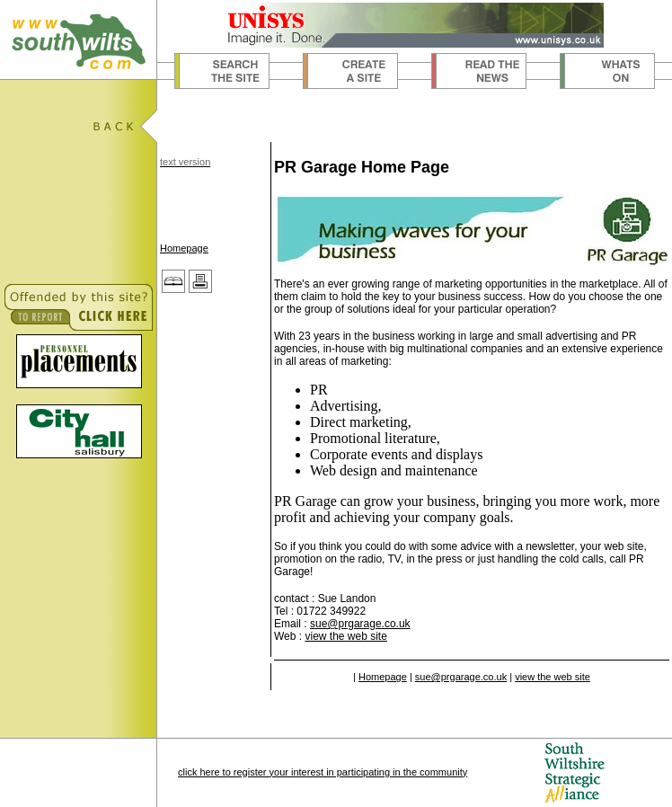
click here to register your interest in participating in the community (323, 772)
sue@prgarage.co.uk (360, 624)
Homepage (184, 248)
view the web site (345, 636)
